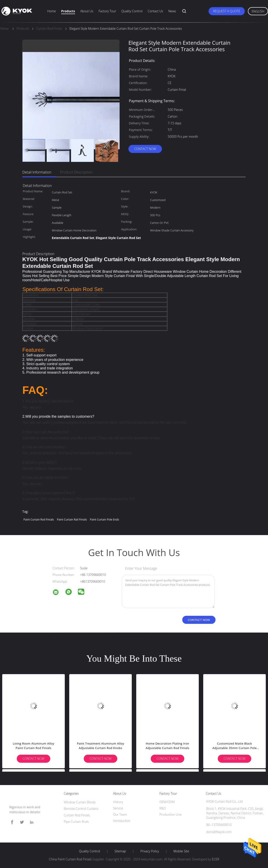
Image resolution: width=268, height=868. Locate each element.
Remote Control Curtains (81, 809)
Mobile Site (181, 851)
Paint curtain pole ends (105, 520)
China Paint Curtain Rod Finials (70, 859)
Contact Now (145, 149)
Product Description (76, 172)
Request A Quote (227, 11)
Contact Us (155, 11)
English (258, 11)
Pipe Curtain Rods (76, 822)
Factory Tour (107, 11)
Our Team (120, 814)
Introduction (122, 821)
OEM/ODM (167, 802)
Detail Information (37, 172)
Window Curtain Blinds (80, 802)
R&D (163, 808)
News (172, 11)
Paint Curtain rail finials (72, 520)
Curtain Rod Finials (77, 815)
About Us (87, 11)
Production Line (171, 814)
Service (118, 808)
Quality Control (132, 11)
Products (68, 11)
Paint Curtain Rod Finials (39, 520)
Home (52, 11)
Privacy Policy (150, 851)
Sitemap (120, 851)
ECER (216, 859)
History (118, 802)
